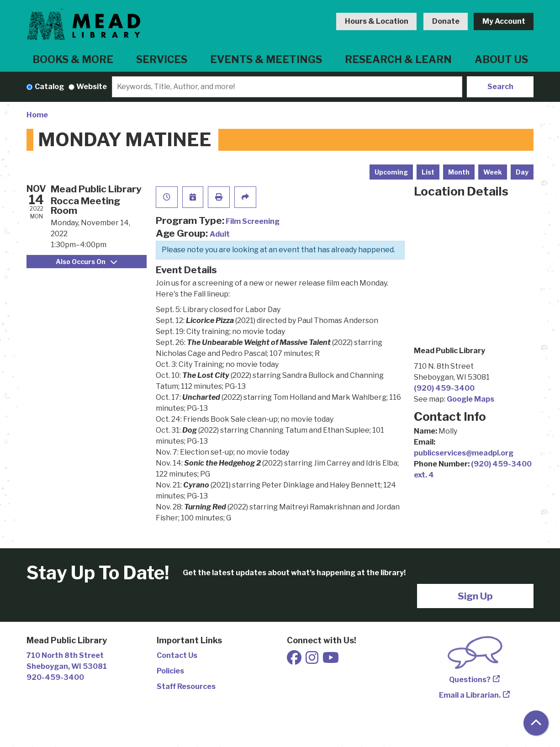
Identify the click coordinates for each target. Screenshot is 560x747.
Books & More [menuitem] (73, 59)
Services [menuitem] (162, 59)
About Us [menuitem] (501, 59)
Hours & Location (377, 21)
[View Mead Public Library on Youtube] (331, 660)
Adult (220, 234)
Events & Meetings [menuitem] (266, 59)
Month (459, 172)
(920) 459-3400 (444, 388)
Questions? (470, 680)
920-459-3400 (55, 677)
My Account (504, 21)
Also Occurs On (86, 262)
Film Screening (253, 221)
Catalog (49, 87)
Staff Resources (186, 686)
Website (92, 87)
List (428, 172)
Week (493, 172)
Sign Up (475, 596)
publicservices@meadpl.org (464, 453)
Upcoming (391, 172)
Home (37, 115)
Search (500, 87)
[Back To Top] (536, 723)
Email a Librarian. (470, 695)
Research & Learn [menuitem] (398, 59)
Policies (170, 671)
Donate (446, 21)
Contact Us (177, 655)
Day (522, 172)
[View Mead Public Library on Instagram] (313, 660)
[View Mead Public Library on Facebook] (295, 660)
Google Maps (470, 399)
